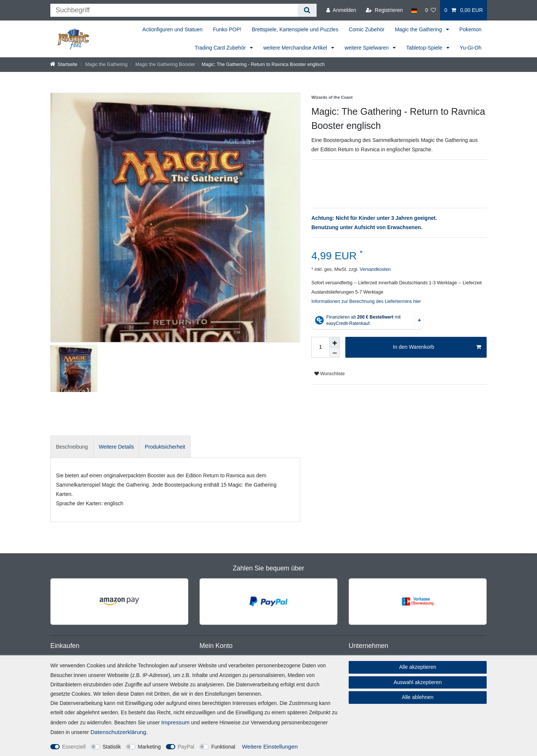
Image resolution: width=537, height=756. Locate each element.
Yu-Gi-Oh (471, 48)
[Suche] (307, 10)
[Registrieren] (384, 10)
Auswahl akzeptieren (417, 682)
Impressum (175, 722)
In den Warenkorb (437, 347)
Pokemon (470, 29)
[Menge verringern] (335, 352)
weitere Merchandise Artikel (296, 48)
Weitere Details (117, 447)
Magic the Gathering (419, 29)
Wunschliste (329, 374)
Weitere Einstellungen (270, 746)
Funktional (223, 747)
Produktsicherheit (165, 447)
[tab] (72, 447)
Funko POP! (227, 29)
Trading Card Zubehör (221, 48)
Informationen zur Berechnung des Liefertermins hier (366, 301)
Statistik (112, 747)
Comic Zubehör (367, 29)
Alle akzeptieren (418, 667)
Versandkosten (375, 269)
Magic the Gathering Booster (164, 64)
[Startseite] (64, 64)
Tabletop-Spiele (425, 48)
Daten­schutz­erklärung (118, 732)
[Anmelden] (341, 10)
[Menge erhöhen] (335, 342)
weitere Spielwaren (367, 48)
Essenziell (74, 747)
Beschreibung (72, 447)
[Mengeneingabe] (320, 347)
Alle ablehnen (418, 697)
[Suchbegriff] (174, 10)
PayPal (186, 747)
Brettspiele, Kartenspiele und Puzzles (295, 29)
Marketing (149, 747)
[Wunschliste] (431, 10)
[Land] (414, 10)
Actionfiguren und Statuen (172, 29)
